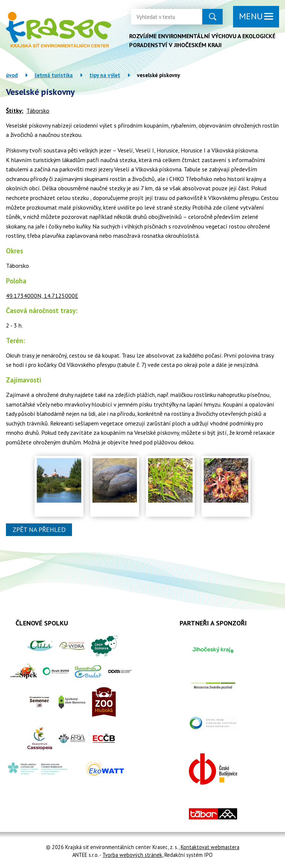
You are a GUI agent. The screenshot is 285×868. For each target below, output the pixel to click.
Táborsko (38, 111)
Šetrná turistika (54, 75)
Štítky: (15, 111)
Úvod (12, 75)
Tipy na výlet (105, 75)
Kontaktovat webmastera (210, 847)
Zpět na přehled (39, 530)
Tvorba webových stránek (132, 855)
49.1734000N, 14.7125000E (42, 296)
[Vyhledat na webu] (161, 17)
